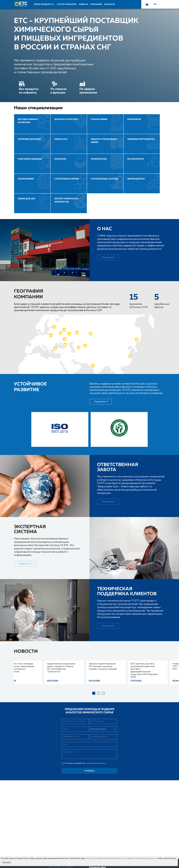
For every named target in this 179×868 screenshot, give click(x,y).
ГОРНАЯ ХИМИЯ (99, 119)
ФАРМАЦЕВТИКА (136, 179)
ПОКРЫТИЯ (60, 159)
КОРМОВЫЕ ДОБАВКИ (29, 139)
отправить (90, 771)
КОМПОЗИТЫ (134, 119)
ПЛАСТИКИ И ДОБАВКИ (30, 159)
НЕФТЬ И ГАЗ (61, 139)
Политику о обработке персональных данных (136, 858)
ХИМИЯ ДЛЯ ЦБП (27, 199)
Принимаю (7, 862)
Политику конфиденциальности (100, 858)
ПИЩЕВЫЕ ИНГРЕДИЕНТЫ (141, 139)
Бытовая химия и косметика (28, 121)
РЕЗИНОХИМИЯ (26, 179)
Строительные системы (104, 179)
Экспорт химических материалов (67, 200)
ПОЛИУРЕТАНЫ (99, 159)
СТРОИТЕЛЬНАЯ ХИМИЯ (67, 179)
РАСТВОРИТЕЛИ (135, 159)
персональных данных (96, 763)
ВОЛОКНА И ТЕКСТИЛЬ (66, 119)
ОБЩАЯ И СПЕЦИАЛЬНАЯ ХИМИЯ (104, 141)
